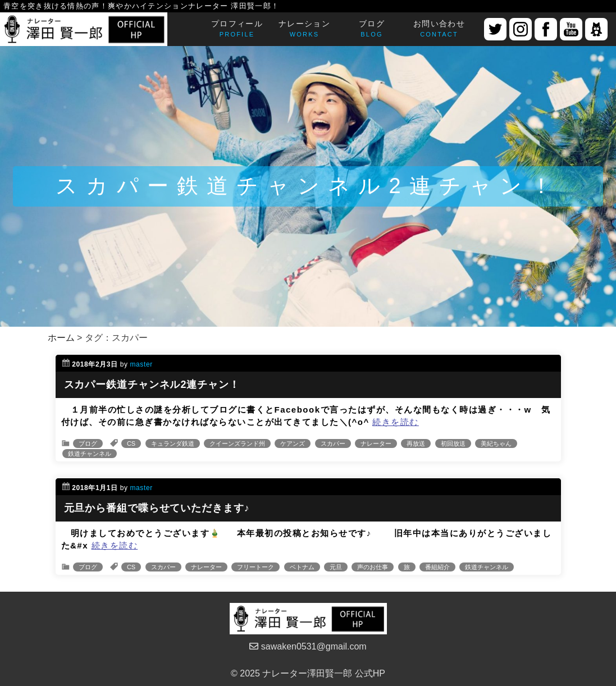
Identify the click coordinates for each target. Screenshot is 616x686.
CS (131, 443)
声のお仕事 (373, 567)
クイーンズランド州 (237, 443)
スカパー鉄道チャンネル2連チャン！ (152, 385)
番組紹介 (437, 567)
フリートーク (255, 567)
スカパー (333, 443)
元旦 (336, 567)
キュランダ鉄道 (173, 443)
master (142, 364)
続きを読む (396, 422)
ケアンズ (293, 443)
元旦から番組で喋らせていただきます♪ (157, 508)
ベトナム (302, 567)
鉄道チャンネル (90, 454)
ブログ (88, 443)
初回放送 (453, 443)
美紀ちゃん (496, 443)
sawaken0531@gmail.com (308, 646)
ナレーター (376, 443)
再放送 (416, 443)
